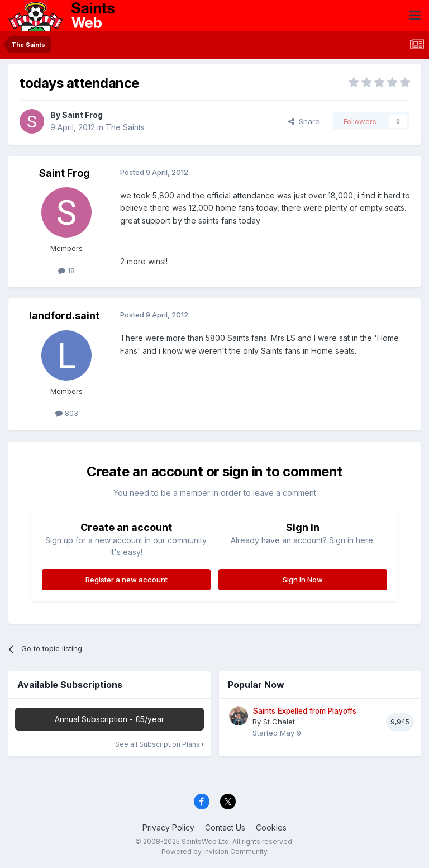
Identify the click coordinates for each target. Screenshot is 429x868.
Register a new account (127, 580)
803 (67, 413)
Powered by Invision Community (214, 852)
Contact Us (225, 827)
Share (304, 121)
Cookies (271, 827)
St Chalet (279, 722)
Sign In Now (303, 580)
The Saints (125, 127)
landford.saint (64, 316)
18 (66, 271)
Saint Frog (82, 115)
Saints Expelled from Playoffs (304, 711)
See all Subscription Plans (159, 744)
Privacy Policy (168, 827)
